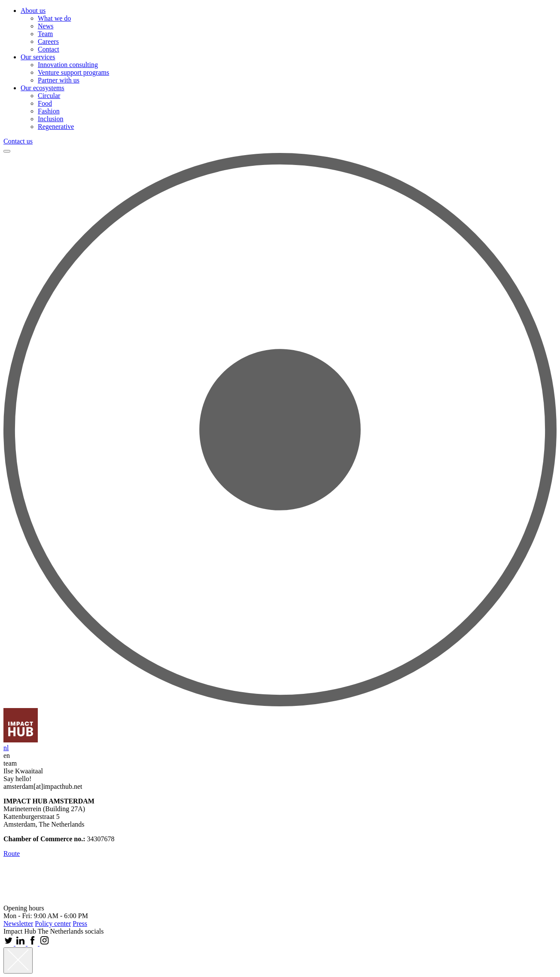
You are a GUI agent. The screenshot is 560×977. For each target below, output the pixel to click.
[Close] (18, 960)
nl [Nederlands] (6, 748)
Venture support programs (73, 72)
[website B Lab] (18, 900)
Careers (48, 41)
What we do (54, 18)
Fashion (49, 111)
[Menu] (7, 151)
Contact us (18, 141)
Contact (49, 49)
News (46, 26)
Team (45, 34)
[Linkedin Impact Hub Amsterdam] (21, 943)
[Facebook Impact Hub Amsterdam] (33, 943)
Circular (49, 96)
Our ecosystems (43, 88)
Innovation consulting (68, 65)
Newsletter (18, 924)
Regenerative (56, 127)
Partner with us (59, 80)
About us (33, 11)
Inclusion (51, 119)
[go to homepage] (21, 740)
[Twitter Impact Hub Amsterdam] (9, 943)
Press (80, 924)
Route (12, 853)
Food (45, 103)
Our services (38, 57)
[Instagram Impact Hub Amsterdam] (45, 943)
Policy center (53, 924)
